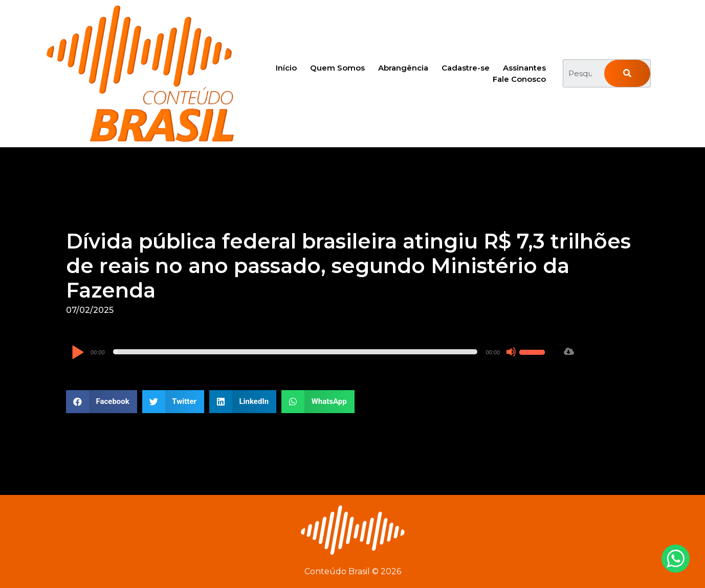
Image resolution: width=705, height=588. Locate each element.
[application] (310, 352)
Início (286, 68)
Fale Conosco (519, 79)
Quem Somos (337, 68)
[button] (102, 402)
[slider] (295, 352)
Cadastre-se (466, 68)
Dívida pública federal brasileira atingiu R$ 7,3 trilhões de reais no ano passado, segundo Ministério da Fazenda (348, 266)
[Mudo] (511, 352)
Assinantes (524, 68)
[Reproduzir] (78, 353)
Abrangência (403, 68)
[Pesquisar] (627, 73)
